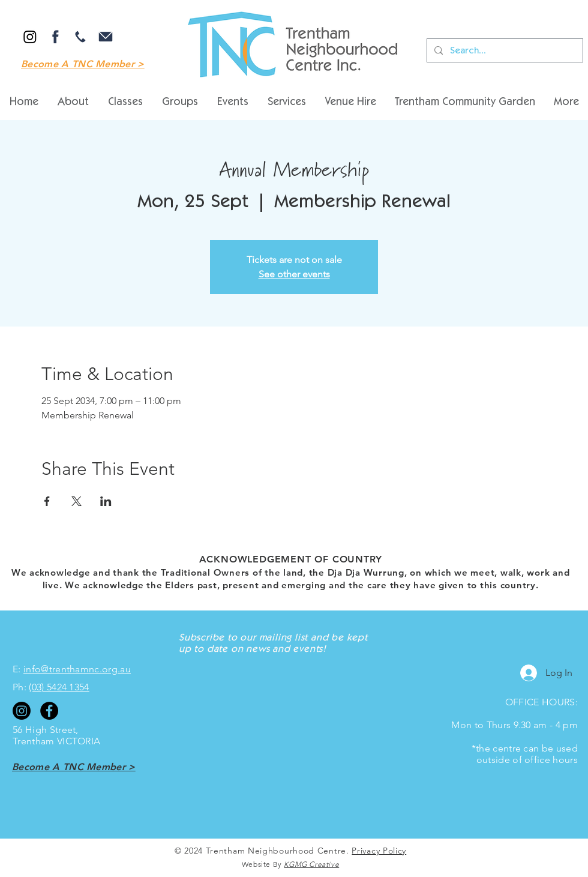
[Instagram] (30, 37)
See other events (294, 274)
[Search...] (504, 50)
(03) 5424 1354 (59, 687)
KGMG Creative (311, 864)
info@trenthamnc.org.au (77, 669)
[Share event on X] (76, 501)
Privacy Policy (379, 851)
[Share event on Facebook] (47, 501)
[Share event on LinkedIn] (106, 501)
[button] (350, 103)
